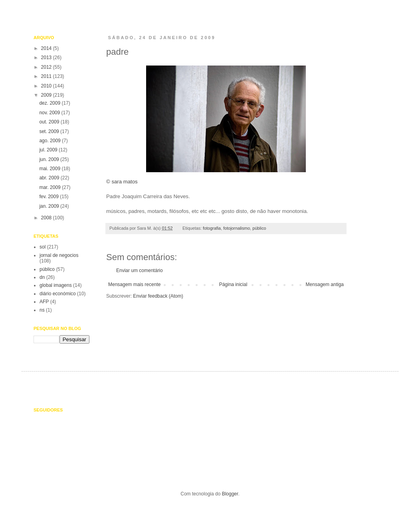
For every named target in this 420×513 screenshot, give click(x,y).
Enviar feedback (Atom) (158, 296)
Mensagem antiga (325, 284)
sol (43, 247)
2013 (47, 58)
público (259, 228)
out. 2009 (50, 122)
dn (42, 277)
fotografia (212, 228)
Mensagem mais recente (134, 284)
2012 (47, 67)
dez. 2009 (50, 103)
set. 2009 (50, 131)
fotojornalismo (237, 228)
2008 (47, 218)
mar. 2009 (51, 187)
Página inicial (233, 284)
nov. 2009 (50, 113)
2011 (47, 76)
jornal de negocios (59, 255)
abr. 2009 (50, 178)
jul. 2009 (49, 150)
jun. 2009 (50, 159)
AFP (44, 302)
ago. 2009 (51, 141)
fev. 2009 (50, 197)
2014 (47, 48)
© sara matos (207, 124)
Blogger (230, 494)
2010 (47, 86)
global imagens (56, 285)
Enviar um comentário (140, 270)
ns (42, 310)
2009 (47, 95)
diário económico (58, 294)
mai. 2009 (50, 169)
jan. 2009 (50, 206)
